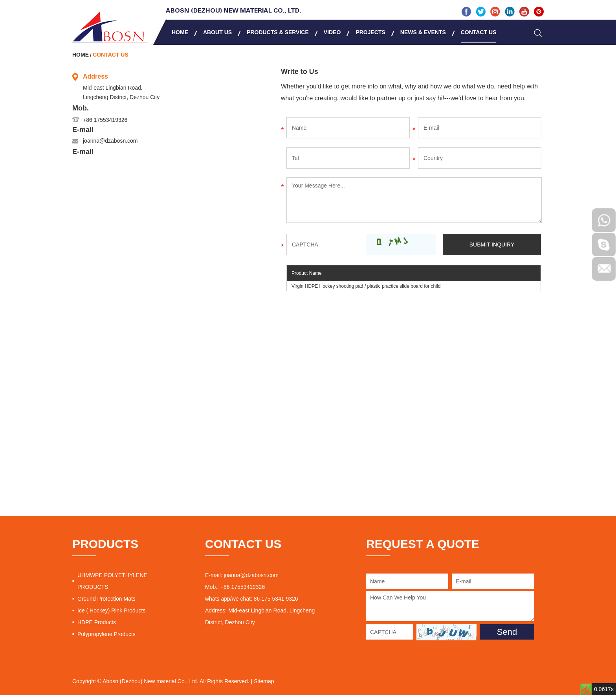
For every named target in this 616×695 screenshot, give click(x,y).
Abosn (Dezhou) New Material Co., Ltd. (234, 11)
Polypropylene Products (106, 634)
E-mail (83, 130)
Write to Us (300, 72)
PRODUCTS (105, 544)
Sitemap (264, 681)
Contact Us (479, 32)
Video (332, 32)
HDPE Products (97, 622)
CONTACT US (243, 544)
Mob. (81, 108)
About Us (217, 32)
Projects (370, 32)
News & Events (423, 32)
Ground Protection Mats (106, 599)
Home (180, 32)
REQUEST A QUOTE (423, 544)
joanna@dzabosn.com (110, 141)
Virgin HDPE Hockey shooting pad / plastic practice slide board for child (366, 286)
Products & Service (278, 32)
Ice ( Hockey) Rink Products (112, 610)
